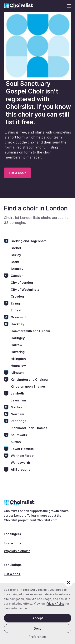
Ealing (15, 303)
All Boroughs (20, 470)
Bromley (17, 269)
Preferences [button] (37, 637)
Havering (18, 352)
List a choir (17, 173)
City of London (22, 283)
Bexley (16, 255)
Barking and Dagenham (29, 241)
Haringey (18, 338)
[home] (18, 6)
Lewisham (18, 400)
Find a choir (13, 543)
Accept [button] (38, 618)
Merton (16, 407)
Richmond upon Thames (29, 428)
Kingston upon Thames (28, 386)
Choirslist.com (47, 520)
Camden (17, 276)
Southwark (19, 435)
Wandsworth (20, 463)
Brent (15, 262)
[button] (68, 6)
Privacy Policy (55, 604)
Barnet (16, 248)
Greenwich (19, 317)
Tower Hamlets (22, 449)
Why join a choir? (17, 551)
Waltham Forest (23, 456)
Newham (17, 414)
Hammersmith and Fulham (30, 331)
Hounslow (18, 366)
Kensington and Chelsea (29, 380)
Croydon (17, 296)
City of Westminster (26, 289)
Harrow (16, 345)
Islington (17, 373)
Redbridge (19, 421)
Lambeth (17, 393)
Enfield (16, 310)
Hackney (17, 324)
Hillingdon (18, 359)
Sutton (16, 442)
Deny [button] (38, 628)
